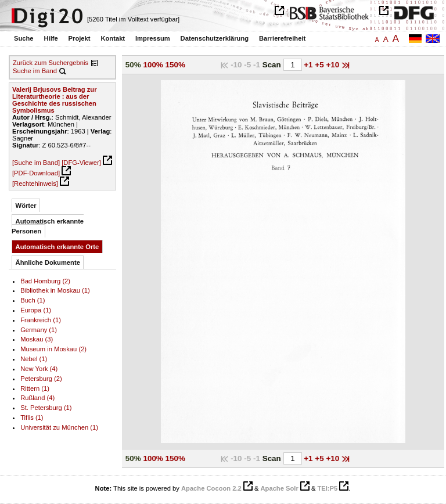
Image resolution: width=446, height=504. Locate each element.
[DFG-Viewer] (81, 163)
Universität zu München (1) (59, 427)
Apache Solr (280, 488)
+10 (334, 65)
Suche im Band (35, 71)
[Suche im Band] (36, 163)
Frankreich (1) (41, 320)
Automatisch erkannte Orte (57, 247)
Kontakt (113, 38)
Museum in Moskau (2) (53, 349)
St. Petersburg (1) (46, 408)
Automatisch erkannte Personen (48, 226)
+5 (320, 65)
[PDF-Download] (36, 173)
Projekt (80, 38)
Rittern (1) (35, 388)
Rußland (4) (37, 398)
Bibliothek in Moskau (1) (55, 290)
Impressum (153, 38)
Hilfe (51, 38)
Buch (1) (33, 300)
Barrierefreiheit (282, 38)
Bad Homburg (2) (45, 281)
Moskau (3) (37, 339)
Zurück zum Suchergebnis (51, 63)
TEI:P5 (327, 488)
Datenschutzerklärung (215, 38)
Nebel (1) (34, 359)
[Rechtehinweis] (35, 183)
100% (153, 65)
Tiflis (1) (32, 417)
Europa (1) (36, 310)
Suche (24, 38)
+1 (309, 65)
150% (175, 65)
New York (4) (39, 369)
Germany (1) (39, 330)
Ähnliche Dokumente (48, 262)
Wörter (26, 206)
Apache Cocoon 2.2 (211, 488)
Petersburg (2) (41, 379)
